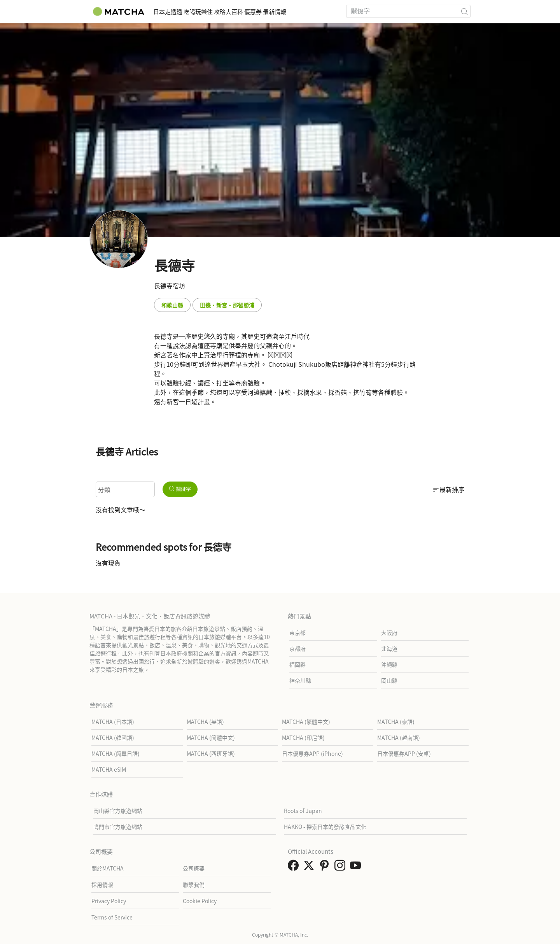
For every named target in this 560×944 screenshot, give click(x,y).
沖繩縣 (389, 664)
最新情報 (325, 11)
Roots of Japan (303, 811)
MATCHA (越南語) (399, 737)
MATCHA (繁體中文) (306, 722)
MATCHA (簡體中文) (211, 737)
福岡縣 (297, 664)
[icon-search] (464, 11)
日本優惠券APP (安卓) (404, 753)
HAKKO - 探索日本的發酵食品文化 (325, 827)
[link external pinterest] (326, 867)
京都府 (297, 648)
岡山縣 (389, 680)
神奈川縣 (300, 680)
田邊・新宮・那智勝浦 (227, 305)
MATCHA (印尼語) (303, 737)
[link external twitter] (310, 867)
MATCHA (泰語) (396, 722)
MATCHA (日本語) (113, 722)
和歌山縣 (172, 305)
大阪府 (389, 632)
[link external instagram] (341, 867)
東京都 (297, 632)
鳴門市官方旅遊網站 (118, 827)
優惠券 (292, 11)
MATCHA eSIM (109, 769)
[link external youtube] (357, 867)
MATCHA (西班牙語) (211, 753)
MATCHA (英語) (205, 722)
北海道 (389, 648)
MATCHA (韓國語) (113, 737)
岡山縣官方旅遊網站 (118, 811)
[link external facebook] (295, 867)
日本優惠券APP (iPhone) (312, 753)
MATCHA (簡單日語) (115, 753)
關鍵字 (180, 489)
